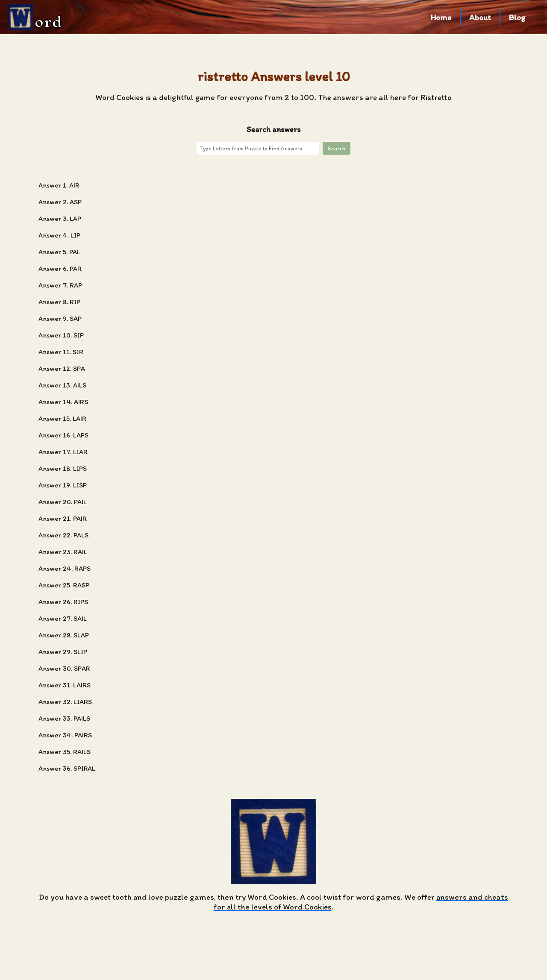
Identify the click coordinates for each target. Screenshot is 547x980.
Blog (517, 17)
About (480, 17)
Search (337, 148)
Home (441, 17)
